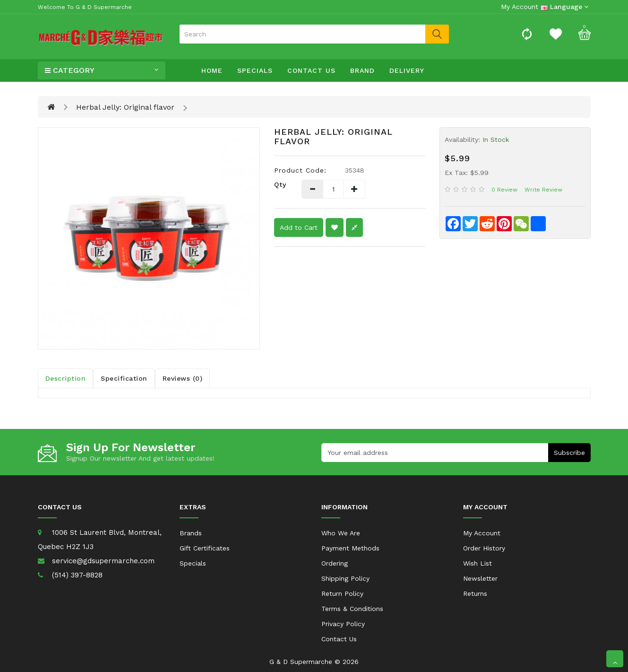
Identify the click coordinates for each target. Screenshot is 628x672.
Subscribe (569, 453)
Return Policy (342, 593)
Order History (484, 548)
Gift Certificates (205, 548)
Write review (543, 190)
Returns (475, 593)
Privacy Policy (343, 624)
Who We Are (341, 533)
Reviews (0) (183, 378)
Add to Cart (299, 227)
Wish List (477, 563)
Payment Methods (350, 548)
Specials (255, 70)
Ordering (335, 563)
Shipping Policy (345, 578)
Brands (191, 533)
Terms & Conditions (352, 609)
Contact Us (311, 70)
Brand (362, 70)
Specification (124, 378)
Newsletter (480, 578)
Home (212, 70)
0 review (504, 190)
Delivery (407, 70)
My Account (482, 533)
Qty (280, 184)
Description (66, 378)
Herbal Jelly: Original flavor (125, 107)
